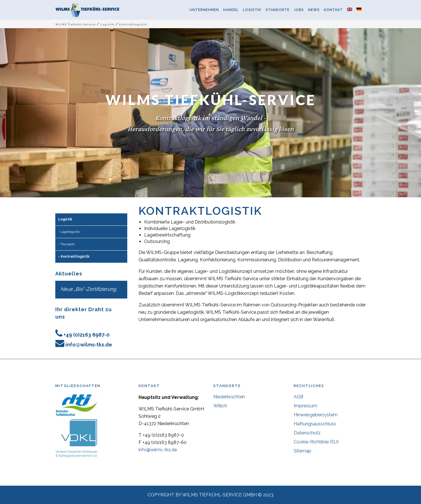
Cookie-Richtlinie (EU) (316, 442)
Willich (220, 406)
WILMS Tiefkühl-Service (75, 24)
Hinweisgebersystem (316, 415)
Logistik (107, 24)
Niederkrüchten (229, 397)
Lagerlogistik (70, 232)
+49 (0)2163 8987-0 (86, 335)
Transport (67, 244)
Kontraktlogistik (75, 257)
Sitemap (302, 451)
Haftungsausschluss (315, 424)
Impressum (305, 406)
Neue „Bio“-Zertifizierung (89, 289)
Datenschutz (307, 433)
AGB (299, 397)
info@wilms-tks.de (89, 345)
